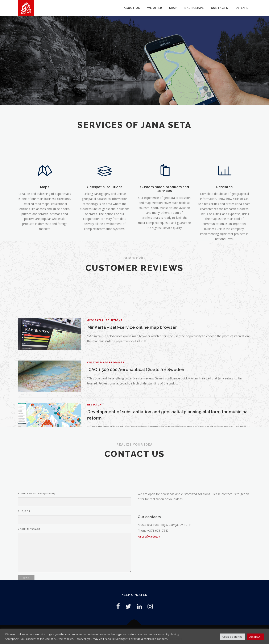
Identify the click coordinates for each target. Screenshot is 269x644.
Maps (45, 234)
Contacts (220, 8)
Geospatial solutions (105, 234)
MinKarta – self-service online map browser (132, 399)
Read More (176, 639)
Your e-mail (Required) (37, 546)
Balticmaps (194, 8)
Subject (24, 564)
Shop (173, 8)
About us (132, 8)
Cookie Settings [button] (232, 637)
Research (224, 234)
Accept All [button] (255, 637)
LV (238, 8)
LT (248, 8)
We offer (155, 8)
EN (243, 8)
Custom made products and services (165, 236)
